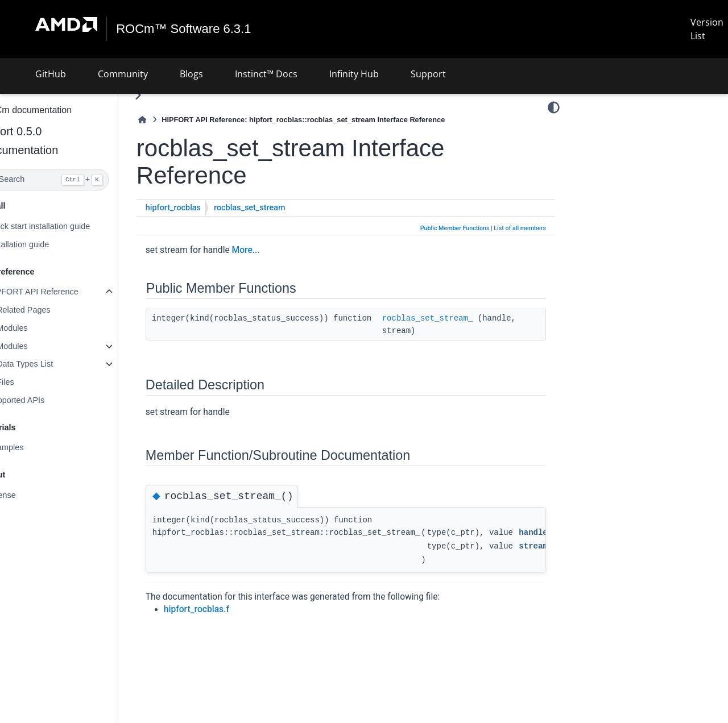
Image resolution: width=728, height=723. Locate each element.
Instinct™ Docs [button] (266, 74)
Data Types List (52, 364)
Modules (39, 328)
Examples (33, 447)
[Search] (73, 180)
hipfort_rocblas (200, 208)
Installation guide (45, 244)
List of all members (520, 228)
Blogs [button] (191, 74)
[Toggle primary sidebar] (165, 95)
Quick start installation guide (66, 226)
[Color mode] (554, 107)
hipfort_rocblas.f (224, 609)
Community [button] (123, 74)
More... (273, 250)
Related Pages (51, 310)
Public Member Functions (455, 228)
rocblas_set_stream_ (455, 318)
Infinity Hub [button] (354, 74)
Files (32, 382)
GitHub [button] (51, 74)
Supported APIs (43, 400)
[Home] (169, 120)
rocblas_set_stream (277, 208)
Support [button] (428, 74)
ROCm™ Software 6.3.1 (184, 29)
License (29, 495)
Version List (707, 29)
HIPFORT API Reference (60, 292)
